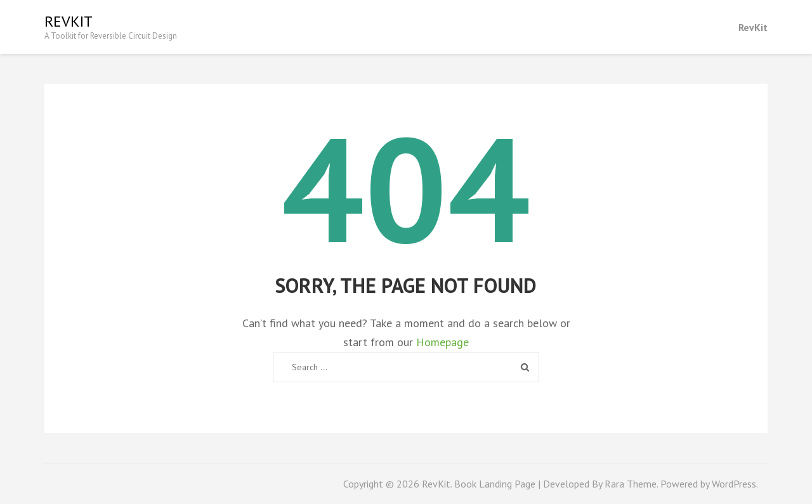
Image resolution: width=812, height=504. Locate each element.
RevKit (69, 21)
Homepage (442, 342)
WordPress (734, 484)
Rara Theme (631, 484)
